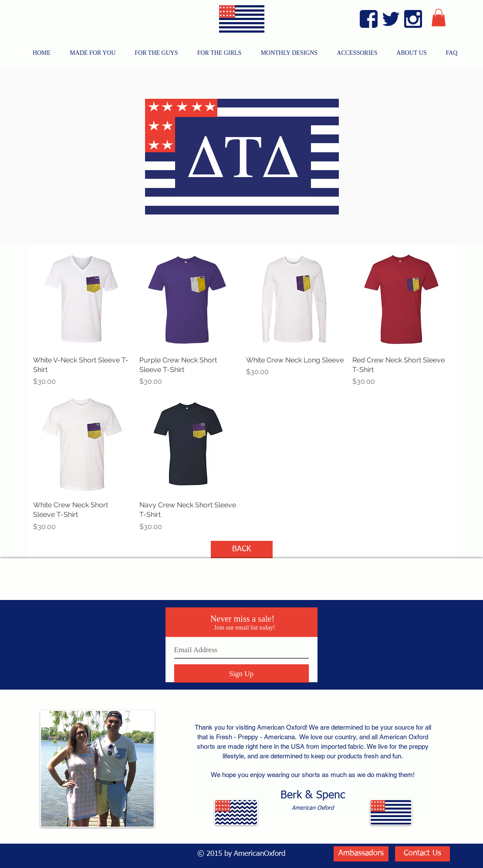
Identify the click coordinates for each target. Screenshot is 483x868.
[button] (439, 18)
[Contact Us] (422, 854)
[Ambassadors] (361, 854)
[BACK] (242, 550)
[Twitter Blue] (391, 19)
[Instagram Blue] (413, 19)
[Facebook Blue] (369, 19)
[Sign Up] (241, 674)
